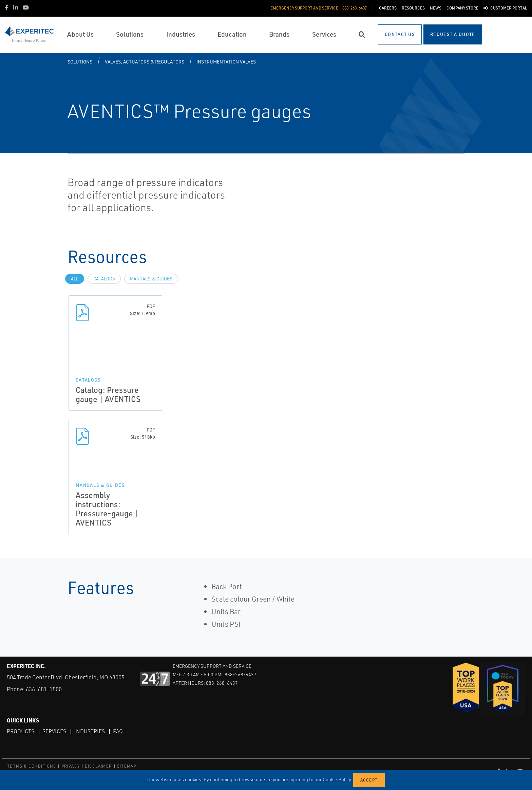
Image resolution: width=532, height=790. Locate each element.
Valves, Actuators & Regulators (145, 62)
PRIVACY (71, 766)
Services (54, 731)
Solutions (80, 62)
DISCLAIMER (98, 766)
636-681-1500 (44, 689)
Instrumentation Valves (226, 62)
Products (21, 731)
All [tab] (75, 279)
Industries (90, 731)
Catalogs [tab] (104, 279)
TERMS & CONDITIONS (32, 766)
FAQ (118, 731)
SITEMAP (127, 766)
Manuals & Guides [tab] (151, 279)
